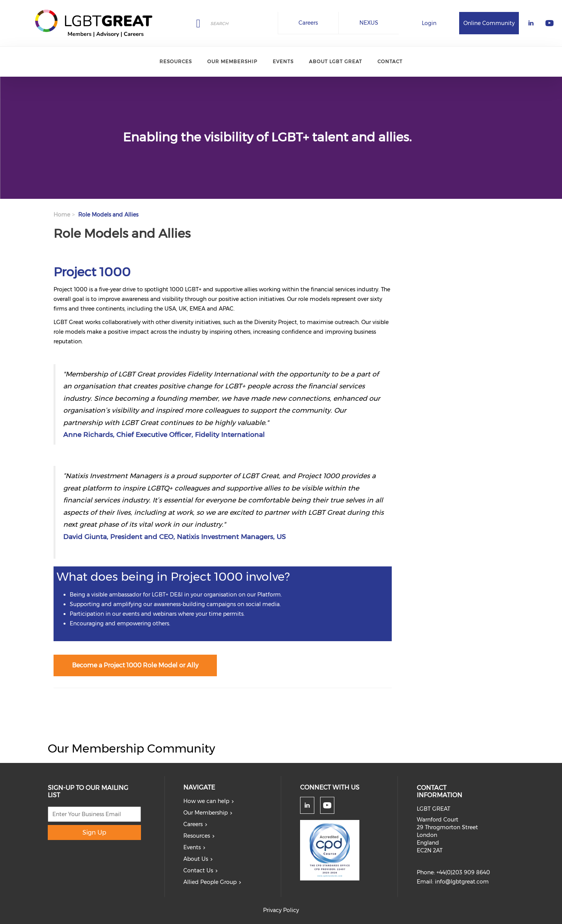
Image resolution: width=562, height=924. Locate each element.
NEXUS (369, 23)
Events (283, 61)
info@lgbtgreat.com (462, 882)
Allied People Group (210, 882)
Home (62, 215)
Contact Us (198, 870)
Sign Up (94, 832)
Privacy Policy (281, 910)
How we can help (206, 801)
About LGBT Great (336, 61)
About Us (196, 859)
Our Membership (232, 61)
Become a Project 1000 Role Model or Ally (135, 665)
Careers (308, 23)
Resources (176, 61)
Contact (390, 61)
